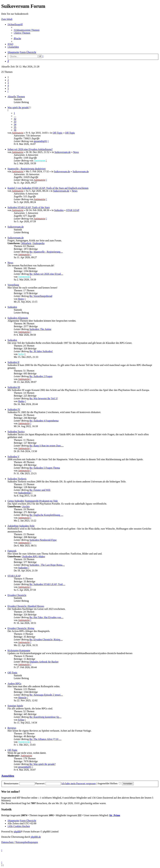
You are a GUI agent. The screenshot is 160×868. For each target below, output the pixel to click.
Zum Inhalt (7, 19)
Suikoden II (13, 362)
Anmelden (8, 776)
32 (15, 119)
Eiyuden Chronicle (17, 595)
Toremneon (39, 161)
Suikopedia (38, 243)
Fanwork (12, 551)
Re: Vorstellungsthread (41, 296)
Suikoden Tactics (16, 432)
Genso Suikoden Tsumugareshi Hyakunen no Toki (33, 501)
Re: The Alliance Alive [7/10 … (45, 739)
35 (15, 127)
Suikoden (59, 210)
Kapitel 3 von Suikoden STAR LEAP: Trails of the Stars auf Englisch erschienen (48, 188)
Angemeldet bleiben (109, 783)
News (76, 152)
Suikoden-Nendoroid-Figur (43, 540)
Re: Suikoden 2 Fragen (41, 376)
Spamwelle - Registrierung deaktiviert (27, 169)
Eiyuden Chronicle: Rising (21, 628)
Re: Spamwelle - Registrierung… (46, 252)
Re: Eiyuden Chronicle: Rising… (46, 640)
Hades (21, 401)
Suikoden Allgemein (18, 318)
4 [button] (8, 86)
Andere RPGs (14, 684)
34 (15, 124)
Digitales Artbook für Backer (44, 662)
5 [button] (8, 88)
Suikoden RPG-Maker (34, 556)
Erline (21, 720)
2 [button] (8, 80)
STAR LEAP (73, 210)
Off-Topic (58, 133)
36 (15, 130)
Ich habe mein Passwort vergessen (79, 783)
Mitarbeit (26, 243)
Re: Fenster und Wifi (40, 490)
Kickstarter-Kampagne (19, 650)
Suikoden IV (14, 409)
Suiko (21, 354)
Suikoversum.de (62, 152)
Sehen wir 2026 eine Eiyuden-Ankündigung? (30, 149)
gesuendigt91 (40, 141)
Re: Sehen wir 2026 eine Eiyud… (46, 274)
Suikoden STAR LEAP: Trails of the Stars (29, 207)
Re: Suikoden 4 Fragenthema (44, 421)
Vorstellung (13, 285)
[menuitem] (27, 30)
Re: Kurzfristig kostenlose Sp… (45, 717)
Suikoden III (14, 387)
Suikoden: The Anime (40, 329)
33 (15, 122)
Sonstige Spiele (15, 706)
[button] (8, 91)
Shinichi (22, 698)
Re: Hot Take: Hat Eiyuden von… (46, 617)
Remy (21, 299)
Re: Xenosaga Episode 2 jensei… (46, 695)
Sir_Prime (115, 815)
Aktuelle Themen (16, 97)
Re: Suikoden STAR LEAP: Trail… (47, 584)
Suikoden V (13, 457)
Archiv (26, 507)
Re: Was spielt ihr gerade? (42, 764)
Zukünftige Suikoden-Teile (21, 526)
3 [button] (8, 83)
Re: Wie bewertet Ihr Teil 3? (44, 398)
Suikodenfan (24, 493)
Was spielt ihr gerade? (19, 107)
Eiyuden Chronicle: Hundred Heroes (26, 606)
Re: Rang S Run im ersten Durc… (46, 446)
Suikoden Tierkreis (17, 479)
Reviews (12, 728)
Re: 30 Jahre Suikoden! (41, 351)
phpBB (17, 832)
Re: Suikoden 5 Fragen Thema (45, 468)
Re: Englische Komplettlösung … (46, 515)
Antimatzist (18, 133)
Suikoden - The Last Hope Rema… (47, 565)
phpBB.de (36, 837)
